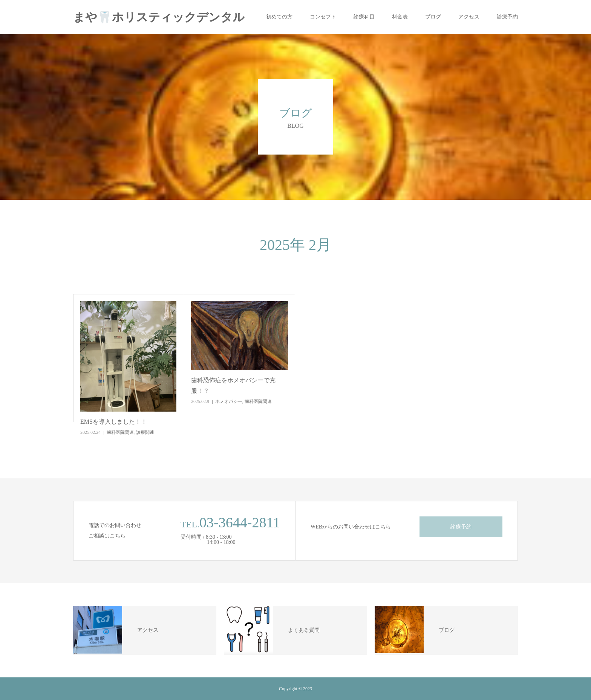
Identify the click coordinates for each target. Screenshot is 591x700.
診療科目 (364, 17)
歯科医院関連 (120, 432)
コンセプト (323, 17)
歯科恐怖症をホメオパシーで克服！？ (233, 385)
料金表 (400, 17)
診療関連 (145, 432)
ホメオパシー (229, 401)
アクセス (469, 17)
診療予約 (507, 17)
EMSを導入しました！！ (114, 422)
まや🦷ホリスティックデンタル (159, 17)
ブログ (433, 17)
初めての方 (279, 17)
